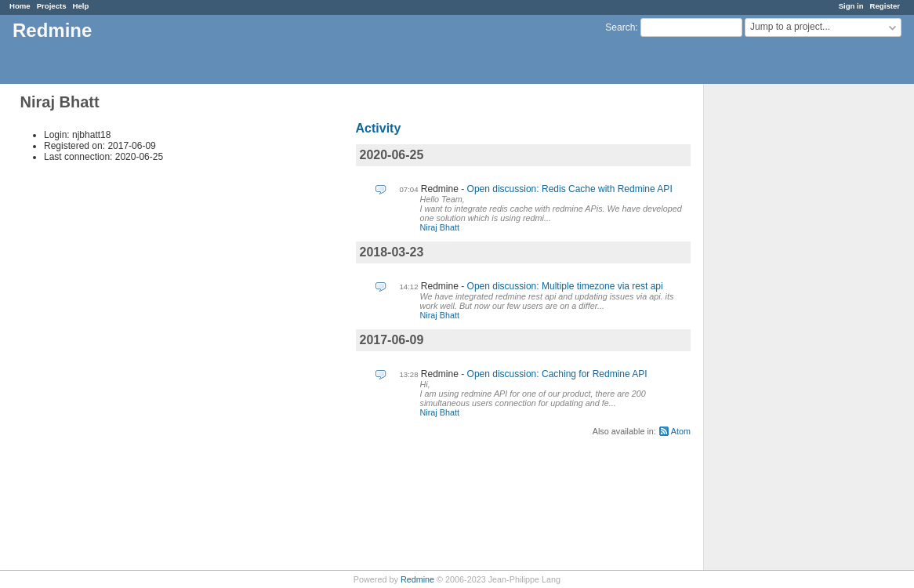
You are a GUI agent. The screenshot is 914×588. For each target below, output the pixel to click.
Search (620, 27)
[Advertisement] (782, 330)
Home (20, 6)
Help (81, 6)
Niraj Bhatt (440, 227)
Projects (52, 6)
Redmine (417, 579)
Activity (379, 128)
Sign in (851, 6)
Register (885, 6)
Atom (681, 431)
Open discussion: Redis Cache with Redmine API (570, 189)
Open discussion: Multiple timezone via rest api (565, 286)
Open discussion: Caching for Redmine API (557, 374)
